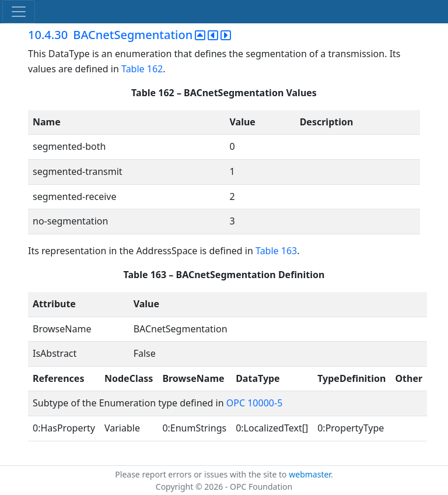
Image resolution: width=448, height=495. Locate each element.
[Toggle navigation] (19, 12)
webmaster (310, 474)
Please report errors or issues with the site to (202, 474)
